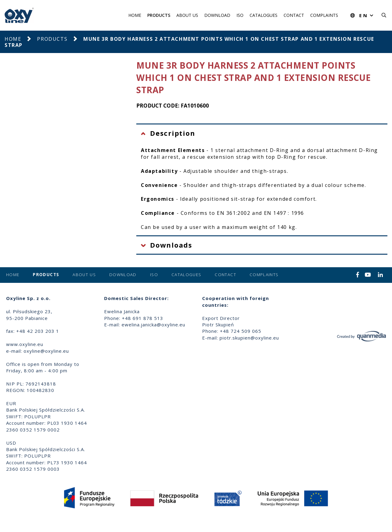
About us (187, 15)
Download (217, 15)
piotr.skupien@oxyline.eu (249, 338)
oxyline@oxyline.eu (46, 351)
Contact (294, 15)
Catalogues (264, 15)
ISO (240, 15)
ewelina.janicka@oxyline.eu (153, 325)
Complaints (324, 15)
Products (159, 15)
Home (135, 15)
